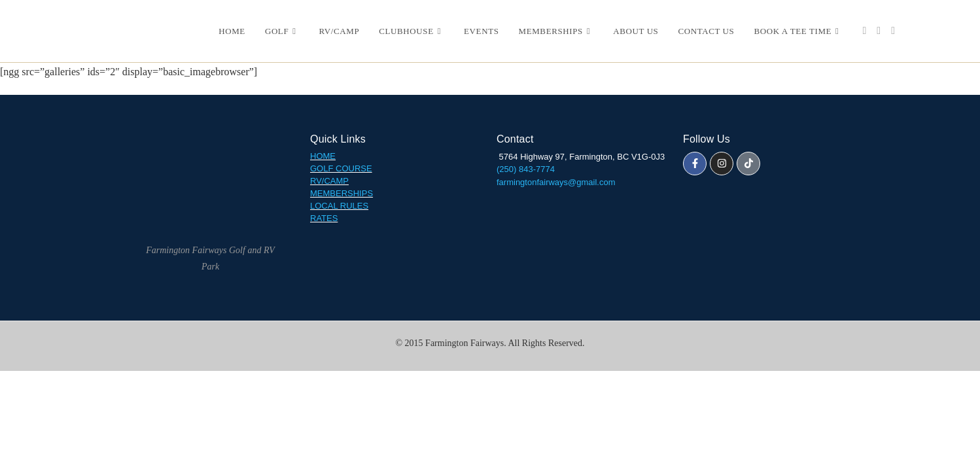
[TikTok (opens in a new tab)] (893, 31)
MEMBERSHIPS (341, 193)
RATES (324, 218)
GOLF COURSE (341, 168)
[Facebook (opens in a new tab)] (864, 31)
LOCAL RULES (339, 206)
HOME (323, 156)
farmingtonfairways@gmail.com (556, 182)
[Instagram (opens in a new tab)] (879, 31)
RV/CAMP (329, 181)
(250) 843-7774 (527, 169)
